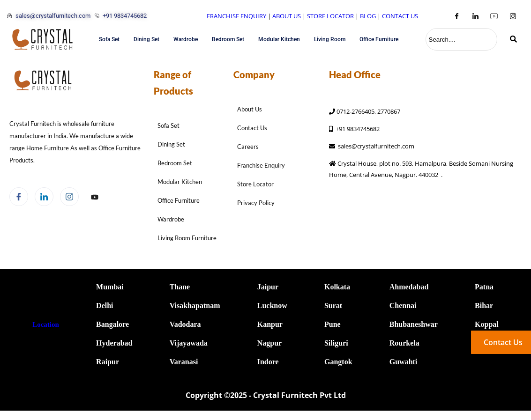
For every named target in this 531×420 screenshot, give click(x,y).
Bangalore (112, 324)
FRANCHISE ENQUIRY (236, 16)
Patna (484, 287)
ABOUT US (287, 16)
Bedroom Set (228, 39)
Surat (333, 306)
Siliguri (336, 343)
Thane (180, 287)
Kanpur (270, 324)
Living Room (330, 39)
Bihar (484, 306)
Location (46, 324)
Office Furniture (379, 39)
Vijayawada (189, 343)
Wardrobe (186, 39)
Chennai (403, 306)
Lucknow (272, 306)
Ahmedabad (409, 287)
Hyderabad (114, 343)
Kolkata (337, 287)
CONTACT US (400, 16)
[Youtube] (494, 16)
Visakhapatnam (195, 306)
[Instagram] (513, 16)
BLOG (368, 16)
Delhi (105, 306)
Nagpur (269, 343)
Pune (333, 324)
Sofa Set (109, 39)
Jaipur (268, 287)
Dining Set (146, 39)
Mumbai (110, 287)
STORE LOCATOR (330, 16)
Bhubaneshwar (414, 324)
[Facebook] (456, 16)
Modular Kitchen (279, 39)
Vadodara (185, 324)
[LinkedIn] (475, 16)
